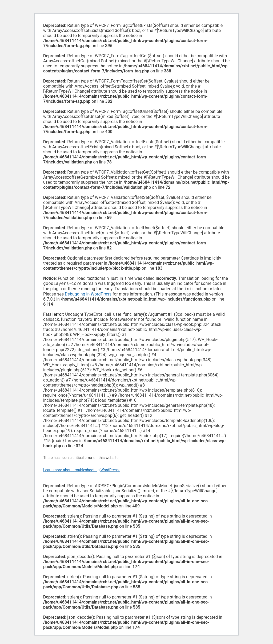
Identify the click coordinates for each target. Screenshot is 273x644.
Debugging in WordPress (88, 295)
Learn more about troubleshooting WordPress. (81, 471)
